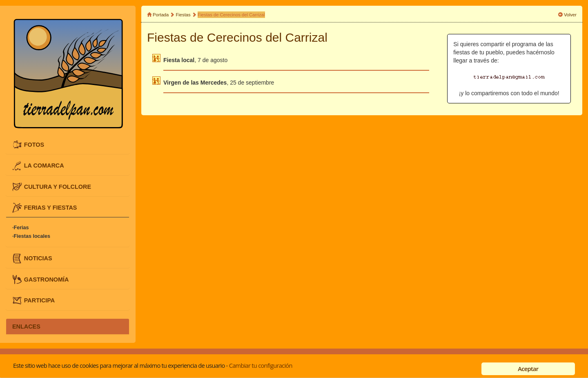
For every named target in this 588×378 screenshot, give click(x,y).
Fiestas (183, 15)
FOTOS (34, 144)
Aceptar (528, 369)
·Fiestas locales (31, 236)
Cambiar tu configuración (261, 365)
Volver (570, 15)
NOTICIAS (38, 258)
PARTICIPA (39, 300)
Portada (161, 15)
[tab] (68, 145)
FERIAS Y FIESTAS (51, 208)
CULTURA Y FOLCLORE (58, 186)
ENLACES (26, 327)
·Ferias (21, 228)
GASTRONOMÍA (47, 279)
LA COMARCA (44, 166)
